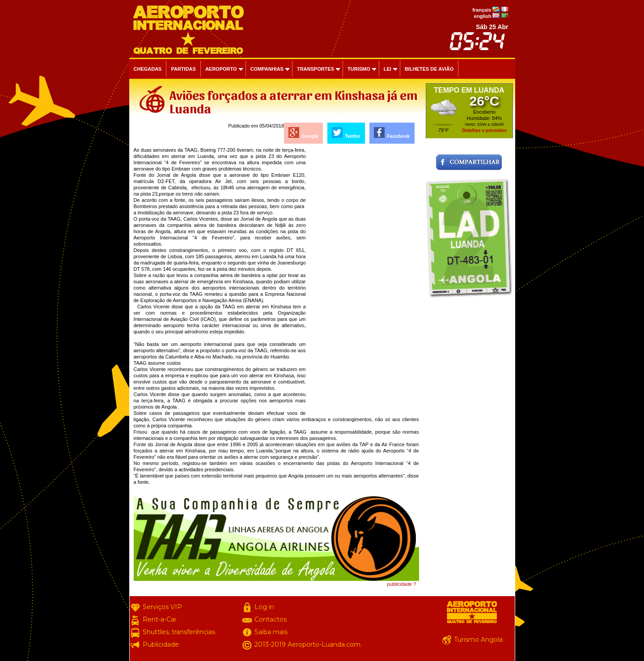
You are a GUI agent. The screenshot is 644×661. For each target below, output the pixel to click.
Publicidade (161, 644)
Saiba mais (271, 632)
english (483, 16)
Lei (388, 69)
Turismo (359, 69)
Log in (264, 607)
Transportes (316, 69)
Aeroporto (221, 69)
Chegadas (148, 69)
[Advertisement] (363, 281)
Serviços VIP (162, 607)
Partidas (183, 69)
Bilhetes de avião (429, 69)
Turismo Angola (478, 640)
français (482, 10)
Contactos (271, 619)
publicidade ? (402, 584)
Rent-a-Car (160, 619)
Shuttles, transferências (179, 632)
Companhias (267, 69)
